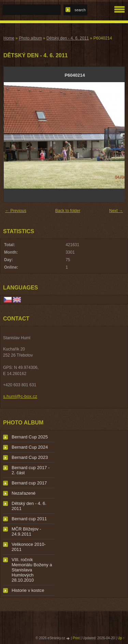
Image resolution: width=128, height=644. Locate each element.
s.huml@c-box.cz (20, 396)
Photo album (30, 38)
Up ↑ (121, 638)
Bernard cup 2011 (29, 519)
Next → (116, 211)
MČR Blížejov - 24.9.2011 (26, 531)
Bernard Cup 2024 (30, 447)
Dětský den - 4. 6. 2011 (68, 38)
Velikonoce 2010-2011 (29, 547)
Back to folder (68, 211)
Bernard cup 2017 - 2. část (31, 470)
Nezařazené (24, 493)
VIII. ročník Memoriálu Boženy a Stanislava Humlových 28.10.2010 (32, 570)
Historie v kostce (28, 590)
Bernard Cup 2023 (30, 457)
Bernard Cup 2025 (30, 437)
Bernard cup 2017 (29, 483)
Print (76, 638)
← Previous (16, 211)
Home (9, 38)
